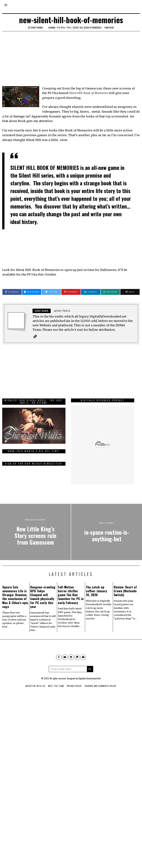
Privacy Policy (74, 707)
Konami (52, 28)
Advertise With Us (35, 707)
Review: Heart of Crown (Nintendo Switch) (125, 612)
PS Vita (61, 28)
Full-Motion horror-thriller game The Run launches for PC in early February (71, 616)
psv (69, 28)
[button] (90, 690)
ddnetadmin (37, 28)
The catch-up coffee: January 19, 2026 (96, 612)
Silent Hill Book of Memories (87, 28)
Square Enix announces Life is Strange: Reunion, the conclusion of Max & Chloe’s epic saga (15, 618)
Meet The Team (56, 707)
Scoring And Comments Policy (100, 707)
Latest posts (62, 311)
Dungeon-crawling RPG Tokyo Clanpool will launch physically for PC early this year (43, 618)
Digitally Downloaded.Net (89, 699)
